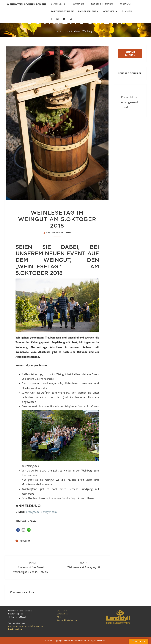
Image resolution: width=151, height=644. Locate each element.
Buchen (127, 11)
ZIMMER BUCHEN (130, 54)
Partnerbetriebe (62, 11)
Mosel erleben (88, 11)
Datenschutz (63, 614)
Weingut (126, 4)
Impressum (62, 611)
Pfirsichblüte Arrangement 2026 (130, 102)
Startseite (58, 4)
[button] (18, 530)
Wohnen (78, 4)
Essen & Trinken (102, 4)
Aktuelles (25, 541)
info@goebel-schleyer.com (41, 512)
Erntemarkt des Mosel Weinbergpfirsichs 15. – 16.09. (31, 567)
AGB (59, 617)
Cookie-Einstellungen (67, 620)
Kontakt (109, 11)
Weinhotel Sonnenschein (27, 4)
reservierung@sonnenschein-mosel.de (26, 626)
